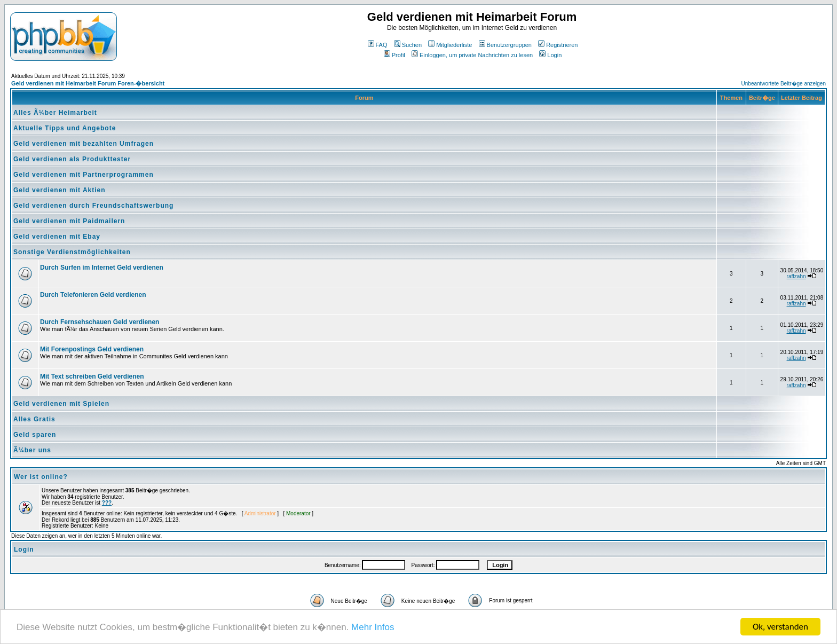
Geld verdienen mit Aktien (60, 190)
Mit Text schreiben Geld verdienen (92, 376)
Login (550, 55)
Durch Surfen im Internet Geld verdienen (102, 268)
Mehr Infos (373, 628)
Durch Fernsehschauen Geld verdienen (100, 322)
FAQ (378, 45)
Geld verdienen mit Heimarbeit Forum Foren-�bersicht (88, 83)
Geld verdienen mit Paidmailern (69, 221)
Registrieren (558, 45)
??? (107, 503)
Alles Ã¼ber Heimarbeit (55, 113)
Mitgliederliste (450, 45)
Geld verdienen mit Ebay (57, 237)
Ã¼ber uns (32, 450)
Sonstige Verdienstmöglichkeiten (72, 252)
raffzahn (796, 276)
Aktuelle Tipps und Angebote (65, 128)
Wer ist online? (41, 477)
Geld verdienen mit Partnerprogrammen (84, 175)
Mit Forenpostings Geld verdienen (92, 349)
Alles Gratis (34, 419)
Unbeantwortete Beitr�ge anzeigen (784, 84)
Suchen (408, 45)
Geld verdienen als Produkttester (72, 159)
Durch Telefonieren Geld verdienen (93, 295)
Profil (394, 55)
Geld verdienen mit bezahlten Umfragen (84, 144)
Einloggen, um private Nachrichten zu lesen (472, 55)
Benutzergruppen (505, 45)
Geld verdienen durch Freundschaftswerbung (93, 206)
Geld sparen (35, 435)
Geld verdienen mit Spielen (61, 404)
